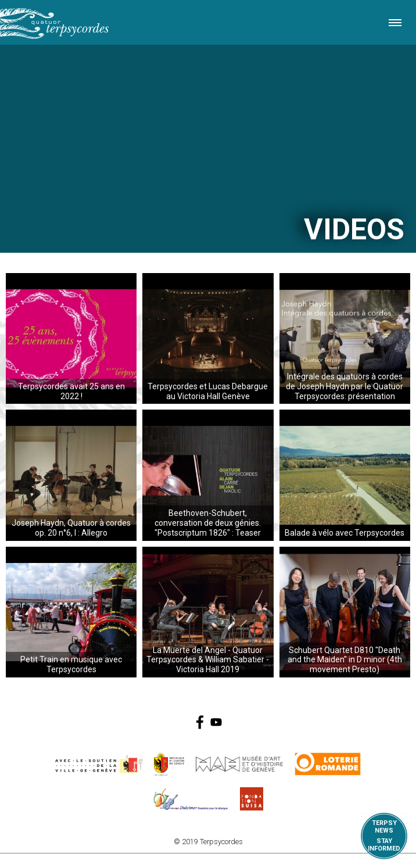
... (71, 338)
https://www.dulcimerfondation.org (191, 799)
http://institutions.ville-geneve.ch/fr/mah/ (239, 764)
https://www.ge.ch (169, 764)
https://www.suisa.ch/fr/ (252, 799)
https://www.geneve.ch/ (99, 764)
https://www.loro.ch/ (328, 764)
